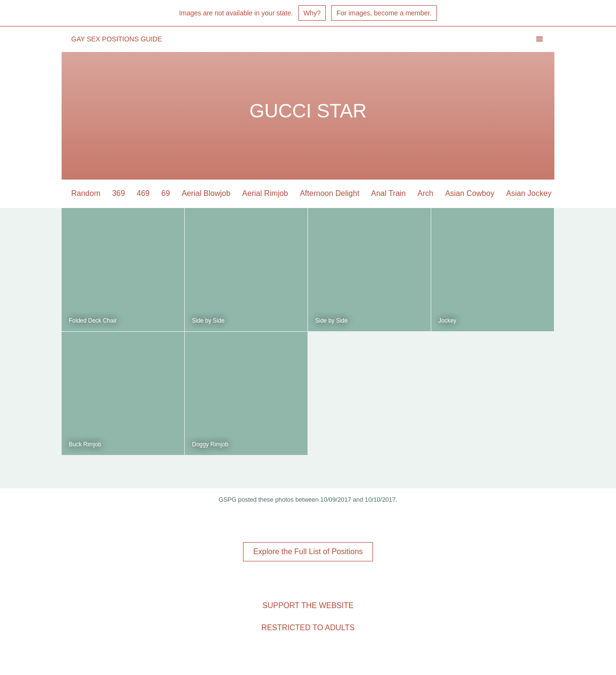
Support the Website (308, 605)
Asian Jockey (529, 193)
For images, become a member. (384, 13)
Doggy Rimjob (210, 444)
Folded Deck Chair (93, 321)
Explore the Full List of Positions (308, 552)
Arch (426, 193)
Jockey (447, 321)
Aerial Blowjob (206, 193)
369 (119, 193)
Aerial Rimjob (265, 193)
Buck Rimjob (85, 444)
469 (143, 193)
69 (166, 193)
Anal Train (388, 193)
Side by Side (208, 321)
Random (86, 193)
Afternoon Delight (330, 193)
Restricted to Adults (308, 628)
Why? (312, 13)
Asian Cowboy (470, 193)
